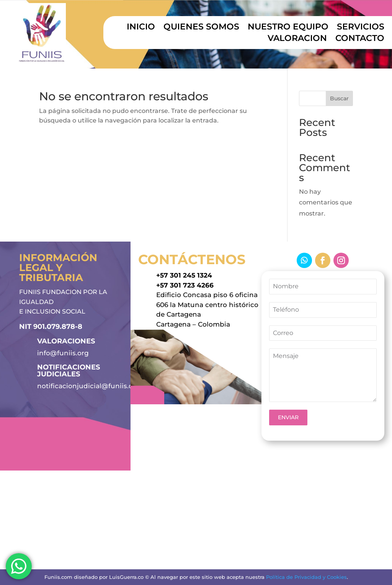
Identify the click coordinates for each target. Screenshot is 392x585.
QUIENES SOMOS (201, 28)
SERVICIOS (361, 28)
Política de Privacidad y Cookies (306, 577)
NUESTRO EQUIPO (288, 28)
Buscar (339, 98)
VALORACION (297, 39)
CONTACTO (360, 39)
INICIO (141, 28)
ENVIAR (288, 417)
